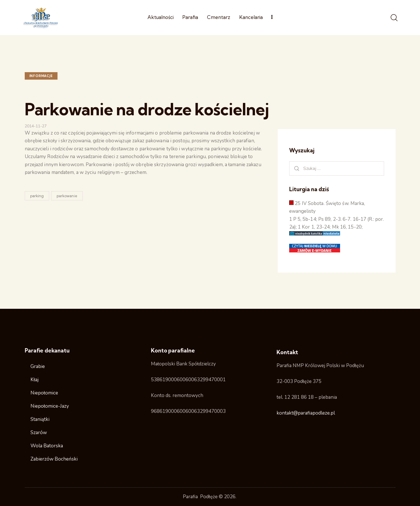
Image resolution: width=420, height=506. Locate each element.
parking (37, 196)
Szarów (39, 433)
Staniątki (40, 419)
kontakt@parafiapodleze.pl (306, 413)
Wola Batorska (47, 446)
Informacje (41, 76)
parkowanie (67, 196)
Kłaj (34, 380)
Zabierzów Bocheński (54, 459)
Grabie (38, 366)
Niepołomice (44, 393)
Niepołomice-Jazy (50, 406)
